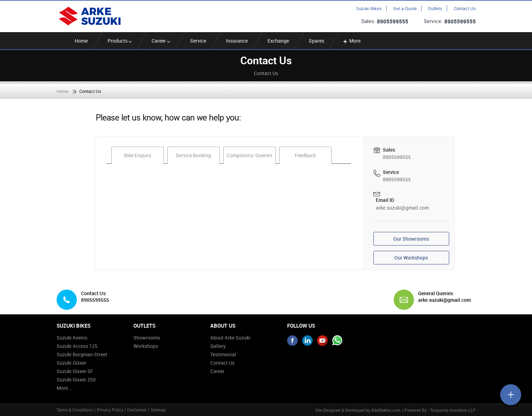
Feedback (305, 155)
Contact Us (465, 8)
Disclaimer (137, 410)
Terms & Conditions (75, 410)
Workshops (146, 346)
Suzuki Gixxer (71, 363)
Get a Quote (405, 8)
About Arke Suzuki (230, 338)
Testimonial (223, 354)
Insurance (237, 41)
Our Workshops (411, 258)
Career (161, 41)
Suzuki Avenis (72, 338)
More (351, 41)
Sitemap (158, 410)
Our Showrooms (411, 239)
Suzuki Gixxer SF (75, 371)
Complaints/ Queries (249, 155)
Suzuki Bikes (369, 8)
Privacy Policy (110, 410)
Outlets (435, 8)
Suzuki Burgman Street (82, 354)
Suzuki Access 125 (77, 346)
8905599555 (393, 21)
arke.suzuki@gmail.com (402, 208)
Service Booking (193, 155)
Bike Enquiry (138, 155)
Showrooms (147, 338)
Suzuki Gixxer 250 (76, 379)
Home (81, 41)
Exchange (278, 41)
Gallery (218, 346)
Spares (316, 41)
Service (198, 41)
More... (64, 388)
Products (120, 41)
